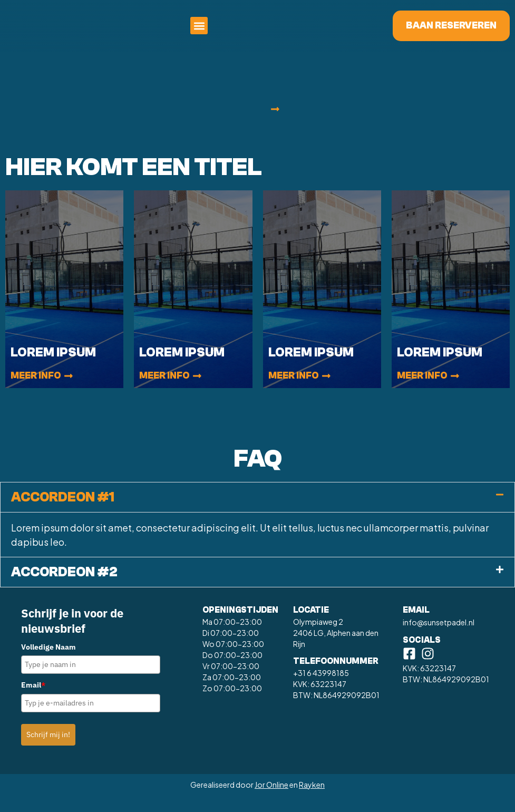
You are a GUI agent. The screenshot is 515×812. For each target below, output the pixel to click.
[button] (333, 33)
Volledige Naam (48, 662)
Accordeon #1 (63, 513)
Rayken (312, 800)
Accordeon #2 (64, 587)
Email (33, 700)
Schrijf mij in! (48, 750)
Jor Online (271, 800)
